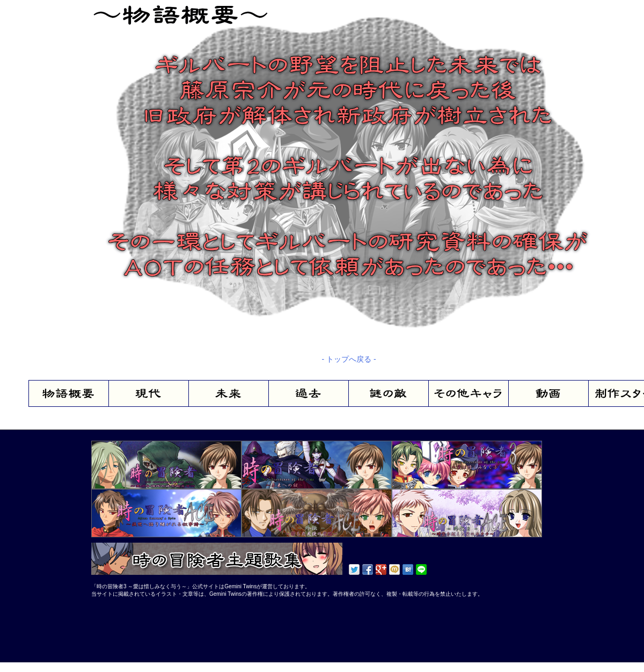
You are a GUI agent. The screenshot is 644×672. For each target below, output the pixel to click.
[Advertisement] (123, 627)
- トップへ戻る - (349, 359)
